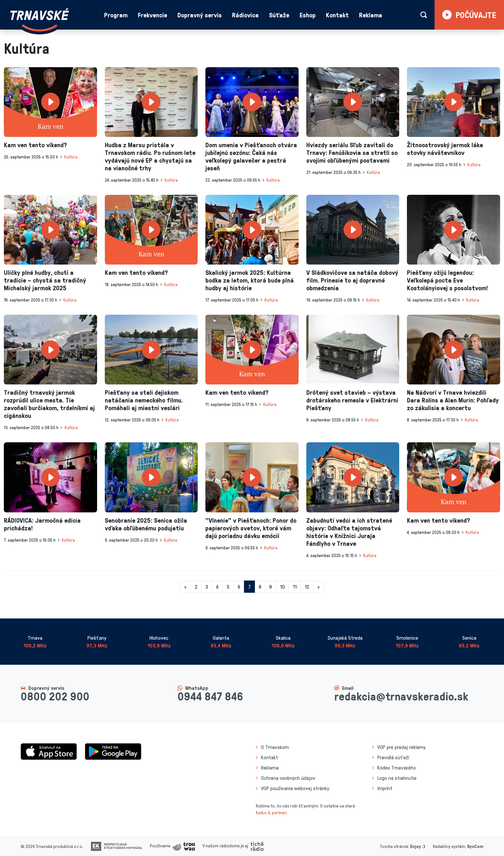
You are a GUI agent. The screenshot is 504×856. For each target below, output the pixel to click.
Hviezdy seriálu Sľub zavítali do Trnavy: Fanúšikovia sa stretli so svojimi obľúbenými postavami (352, 152)
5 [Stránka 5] (228, 587)
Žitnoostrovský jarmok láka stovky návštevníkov (445, 149)
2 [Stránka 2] (196, 587)
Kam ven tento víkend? (35, 145)
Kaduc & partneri (271, 812)
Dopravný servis (200, 15)
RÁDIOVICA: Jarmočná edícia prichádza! (42, 524)
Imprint (385, 788)
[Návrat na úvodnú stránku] (40, 20)
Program (116, 15)
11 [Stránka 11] (295, 587)
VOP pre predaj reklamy (401, 747)
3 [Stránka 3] (207, 587)
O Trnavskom (275, 747)
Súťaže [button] (279, 15)
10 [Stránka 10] (282, 587)
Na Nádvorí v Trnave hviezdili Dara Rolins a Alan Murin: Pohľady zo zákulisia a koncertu (453, 400)
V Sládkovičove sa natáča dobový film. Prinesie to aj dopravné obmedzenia (352, 280)
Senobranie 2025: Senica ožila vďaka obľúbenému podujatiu (146, 524)
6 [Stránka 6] (239, 587)
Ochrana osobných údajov (288, 778)
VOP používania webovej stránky (295, 788)
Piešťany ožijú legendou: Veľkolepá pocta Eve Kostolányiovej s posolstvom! (447, 280)
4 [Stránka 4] (217, 587)
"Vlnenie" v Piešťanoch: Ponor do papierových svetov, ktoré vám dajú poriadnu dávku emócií (251, 528)
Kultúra (71, 157)
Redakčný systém (449, 846)
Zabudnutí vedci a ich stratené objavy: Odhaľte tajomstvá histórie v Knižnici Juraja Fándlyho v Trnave (349, 532)
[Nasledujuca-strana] (319, 587)
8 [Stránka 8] (260, 587)
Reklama (371, 15)
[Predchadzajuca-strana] (185, 587)
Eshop (308, 15)
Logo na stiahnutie (397, 778)
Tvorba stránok (394, 846)
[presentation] (50, 102)
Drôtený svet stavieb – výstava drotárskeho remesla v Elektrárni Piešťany (352, 400)
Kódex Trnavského (397, 768)
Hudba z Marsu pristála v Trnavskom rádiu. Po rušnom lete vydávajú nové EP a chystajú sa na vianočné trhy (150, 156)
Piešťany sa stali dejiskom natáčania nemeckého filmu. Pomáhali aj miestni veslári (144, 400)
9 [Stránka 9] (271, 587)
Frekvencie (153, 15)
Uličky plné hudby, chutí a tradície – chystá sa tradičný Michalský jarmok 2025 (45, 280)
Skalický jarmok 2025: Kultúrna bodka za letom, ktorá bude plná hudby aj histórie (250, 280)
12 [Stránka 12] (307, 587)
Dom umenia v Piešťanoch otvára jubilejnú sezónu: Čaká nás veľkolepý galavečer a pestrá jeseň (251, 156)
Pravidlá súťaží (393, 757)
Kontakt (337, 15)
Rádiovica (245, 15)
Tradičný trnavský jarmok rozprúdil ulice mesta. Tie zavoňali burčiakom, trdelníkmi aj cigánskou (49, 404)
